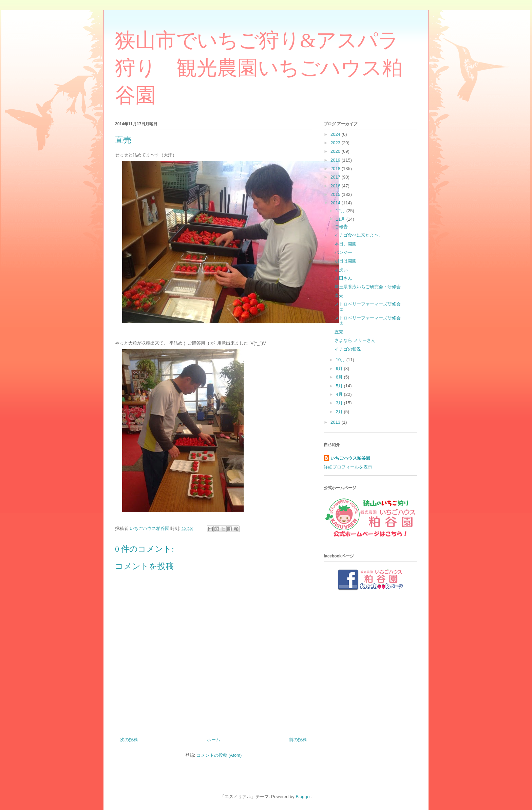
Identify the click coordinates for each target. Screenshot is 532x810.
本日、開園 (346, 244)
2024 (336, 134)
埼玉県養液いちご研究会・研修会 (368, 287)
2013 (336, 422)
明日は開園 (346, 261)
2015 (336, 194)
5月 (340, 386)
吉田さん (343, 278)
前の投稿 (298, 740)
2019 (336, 160)
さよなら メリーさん (355, 340)
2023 (336, 143)
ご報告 (341, 227)
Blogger (303, 797)
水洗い (341, 270)
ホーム (214, 740)
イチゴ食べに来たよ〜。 (359, 235)
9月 (340, 369)
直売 (339, 296)
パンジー (343, 252)
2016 (336, 186)
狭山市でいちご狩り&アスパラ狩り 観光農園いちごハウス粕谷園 (259, 68)
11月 (341, 219)
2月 (340, 412)
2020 (336, 151)
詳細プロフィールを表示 (348, 467)
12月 (341, 211)
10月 (341, 360)
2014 (336, 203)
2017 (336, 177)
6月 (340, 377)
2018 (336, 169)
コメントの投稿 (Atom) (219, 755)
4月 (340, 394)
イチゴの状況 (348, 349)
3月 (340, 403)
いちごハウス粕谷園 (350, 458)
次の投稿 (129, 740)
